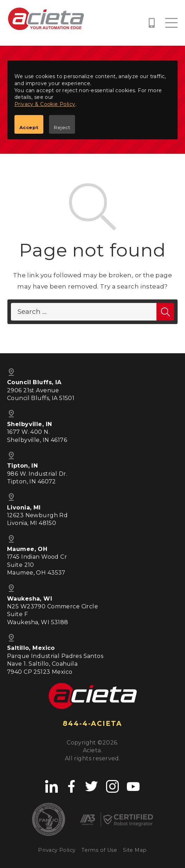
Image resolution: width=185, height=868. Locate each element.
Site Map (135, 850)
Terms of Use (99, 850)
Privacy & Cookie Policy (45, 104)
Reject (62, 127)
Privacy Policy (57, 850)
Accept (29, 127)
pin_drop (11, 539)
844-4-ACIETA (92, 724)
